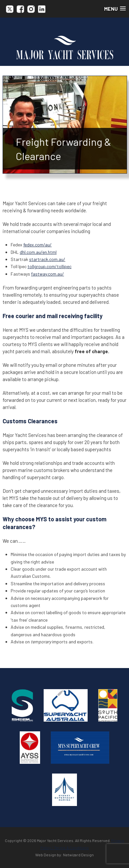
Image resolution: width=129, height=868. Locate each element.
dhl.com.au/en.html (38, 252)
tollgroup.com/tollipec (49, 266)
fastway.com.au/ (48, 274)
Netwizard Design (78, 855)
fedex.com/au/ (38, 245)
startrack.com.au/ (47, 259)
